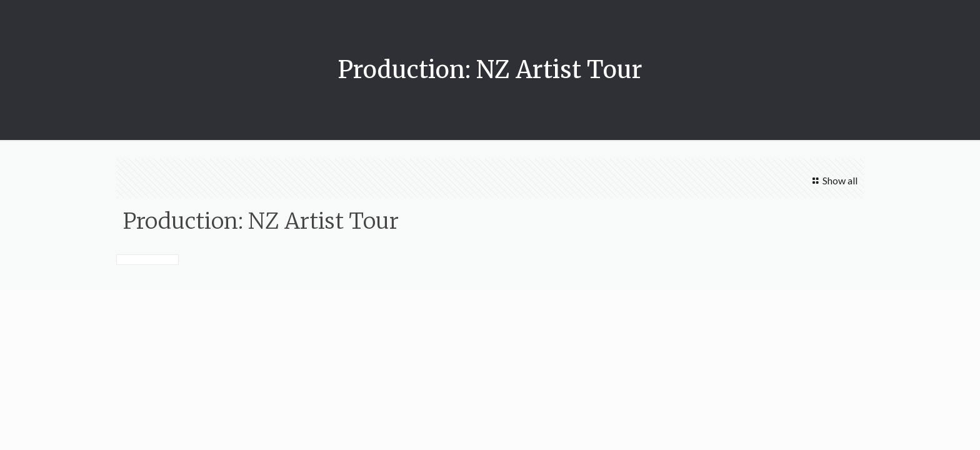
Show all (832, 180)
